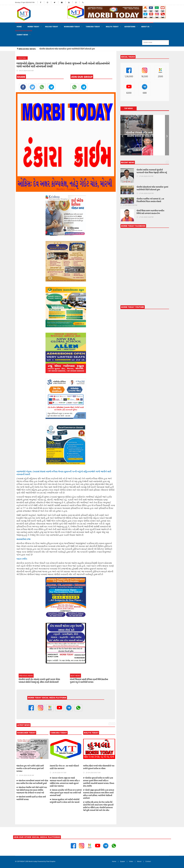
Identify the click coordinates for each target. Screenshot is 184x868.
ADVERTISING (130, 27)
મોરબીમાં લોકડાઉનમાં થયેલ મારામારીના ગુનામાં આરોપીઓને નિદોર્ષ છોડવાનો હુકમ (67, 49)
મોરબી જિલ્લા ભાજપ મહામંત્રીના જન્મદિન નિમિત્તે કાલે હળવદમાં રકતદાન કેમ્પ (30, 767)
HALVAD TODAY (52, 27)
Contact (148, 861)
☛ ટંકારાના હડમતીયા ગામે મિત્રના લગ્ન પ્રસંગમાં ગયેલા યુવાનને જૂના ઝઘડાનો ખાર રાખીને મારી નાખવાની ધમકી (99, 793)
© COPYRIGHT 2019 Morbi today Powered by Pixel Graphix (35, 861)
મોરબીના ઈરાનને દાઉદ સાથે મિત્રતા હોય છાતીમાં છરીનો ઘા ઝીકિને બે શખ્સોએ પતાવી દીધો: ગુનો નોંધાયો (145, 136)
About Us (145, 27)
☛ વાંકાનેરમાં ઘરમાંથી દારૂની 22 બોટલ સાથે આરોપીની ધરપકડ (65, 798)
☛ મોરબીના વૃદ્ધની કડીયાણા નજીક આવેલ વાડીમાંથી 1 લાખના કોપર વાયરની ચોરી (31, 798)
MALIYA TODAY (112, 27)
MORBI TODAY (33, 27)
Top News (128, 108)
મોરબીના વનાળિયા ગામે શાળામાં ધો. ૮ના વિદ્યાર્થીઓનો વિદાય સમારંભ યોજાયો (150, 200)
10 (154, 150)
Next (167, 135)
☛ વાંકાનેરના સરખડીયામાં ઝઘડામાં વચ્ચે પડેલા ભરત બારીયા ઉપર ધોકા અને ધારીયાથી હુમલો (66, 782)
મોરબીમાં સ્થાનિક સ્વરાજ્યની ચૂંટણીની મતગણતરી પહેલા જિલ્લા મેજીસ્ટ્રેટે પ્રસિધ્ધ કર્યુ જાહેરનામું (152, 172)
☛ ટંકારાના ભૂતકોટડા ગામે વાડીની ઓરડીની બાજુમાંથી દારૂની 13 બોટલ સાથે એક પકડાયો (98, 801)
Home (19, 27)
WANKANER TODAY (72, 27)
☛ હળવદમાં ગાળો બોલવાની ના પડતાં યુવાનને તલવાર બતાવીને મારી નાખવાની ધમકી (32, 791)
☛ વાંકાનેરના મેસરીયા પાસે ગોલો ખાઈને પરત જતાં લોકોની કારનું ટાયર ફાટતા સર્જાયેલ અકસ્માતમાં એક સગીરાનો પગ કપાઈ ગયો (65, 790)
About (139, 861)
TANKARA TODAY (93, 27)
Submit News (22, 35)
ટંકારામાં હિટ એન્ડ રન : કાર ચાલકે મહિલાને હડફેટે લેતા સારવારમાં (98, 767)
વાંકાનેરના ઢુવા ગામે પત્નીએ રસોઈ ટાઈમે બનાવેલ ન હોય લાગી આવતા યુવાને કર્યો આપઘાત (64, 768)
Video (131, 861)
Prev (122, 135)
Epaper (123, 861)
